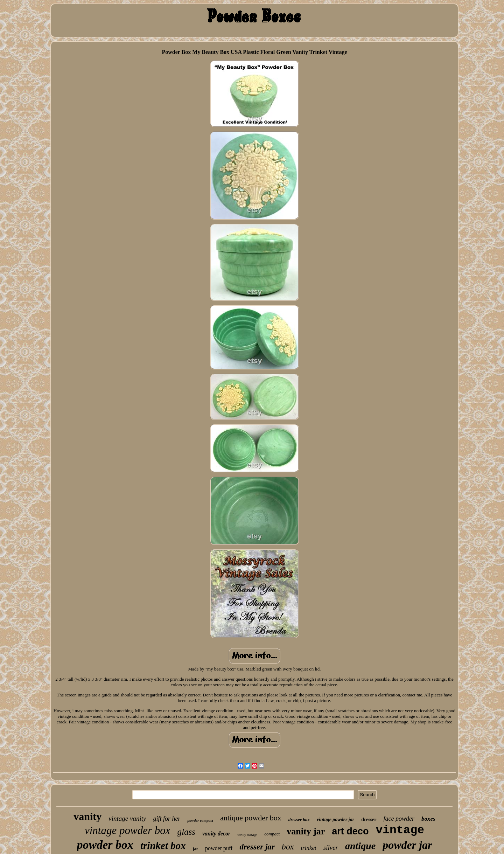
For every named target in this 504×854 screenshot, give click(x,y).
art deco (350, 831)
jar (195, 849)
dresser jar (257, 847)
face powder (399, 819)
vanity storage (247, 835)
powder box (105, 845)
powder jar (407, 845)
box (288, 847)
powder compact (200, 820)
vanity (87, 816)
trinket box (163, 846)
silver (331, 848)
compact (272, 834)
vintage (400, 830)
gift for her (167, 819)
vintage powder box (128, 830)
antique (360, 846)
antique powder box (251, 818)
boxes (428, 819)
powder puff (219, 848)
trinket (308, 848)
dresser (369, 820)
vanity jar (306, 831)
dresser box (299, 820)
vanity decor (216, 834)
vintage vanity (127, 818)
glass (186, 832)
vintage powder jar (335, 820)
